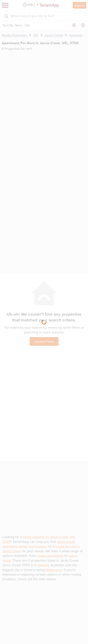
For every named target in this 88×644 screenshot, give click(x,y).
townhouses (38, 546)
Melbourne (54, 570)
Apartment (77, 35)
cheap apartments (50, 556)
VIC (36, 35)
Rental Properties (14, 35)
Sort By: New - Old (16, 25)
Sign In (79, 5)
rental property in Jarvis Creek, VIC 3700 (39, 539)
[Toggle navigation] (5, 5)
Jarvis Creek (54, 35)
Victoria (43, 565)
